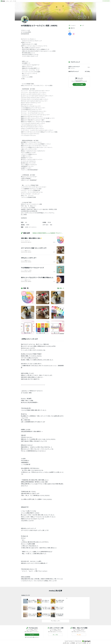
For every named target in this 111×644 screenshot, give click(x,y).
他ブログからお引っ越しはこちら (31, 637)
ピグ (82, 26)
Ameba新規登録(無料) (106, 1)
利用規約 (73, 643)
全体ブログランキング (73, 71)
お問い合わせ (66, 643)
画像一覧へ (61, 288)
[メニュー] (89, 17)
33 (54, 242)
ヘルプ (89, 643)
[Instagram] (74, 34)
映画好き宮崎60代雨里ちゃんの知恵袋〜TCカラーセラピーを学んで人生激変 (55, 233)
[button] (82, 17)
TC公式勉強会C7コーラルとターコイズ (32, 268)
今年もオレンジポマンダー (29, 258)
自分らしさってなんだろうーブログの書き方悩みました (37, 278)
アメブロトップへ (56, 621)
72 (54, 252)
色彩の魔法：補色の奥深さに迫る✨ (31, 238)
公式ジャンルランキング (74, 67)
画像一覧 (72, 28)
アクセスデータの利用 (81, 643)
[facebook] (70, 34)
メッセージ (72, 26)
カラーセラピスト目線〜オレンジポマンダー (34, 248)
